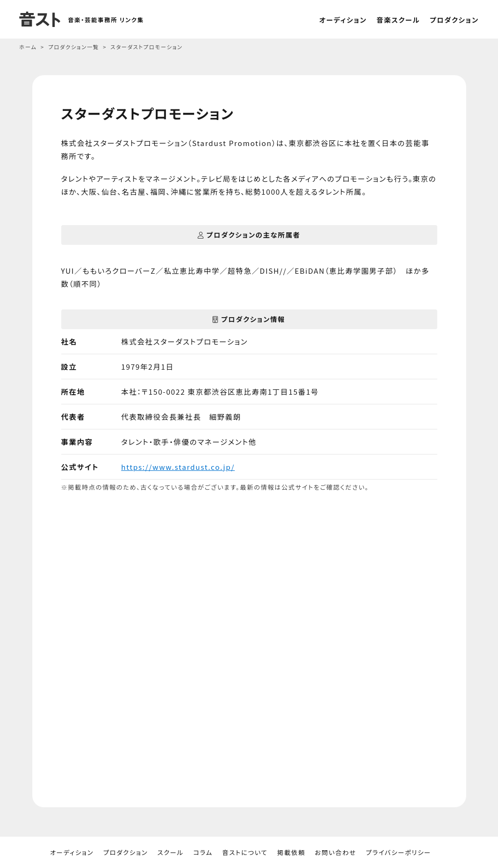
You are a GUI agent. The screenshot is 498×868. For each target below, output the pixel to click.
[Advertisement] (249, 668)
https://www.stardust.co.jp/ (178, 467)
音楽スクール (398, 20)
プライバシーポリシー (399, 852)
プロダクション (454, 20)
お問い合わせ (336, 852)
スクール (170, 852)
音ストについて (245, 852)
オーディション (343, 20)
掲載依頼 (291, 852)
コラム (203, 852)
